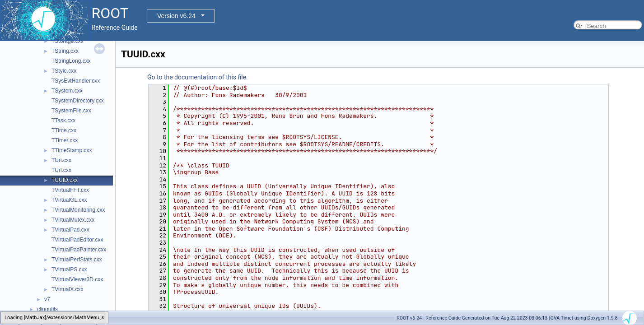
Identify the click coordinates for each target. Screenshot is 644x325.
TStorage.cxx (68, 41)
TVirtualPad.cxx (70, 230)
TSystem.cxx (67, 91)
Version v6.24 (176, 16)
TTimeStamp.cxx (72, 150)
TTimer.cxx (65, 140)
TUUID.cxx (65, 180)
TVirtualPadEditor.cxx (77, 240)
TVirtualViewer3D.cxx (77, 279)
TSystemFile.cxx (71, 111)
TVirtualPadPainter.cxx (79, 250)
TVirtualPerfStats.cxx (77, 260)
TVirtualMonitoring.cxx (78, 210)
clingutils (47, 309)
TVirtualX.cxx (67, 289)
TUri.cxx (61, 160)
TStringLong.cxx (71, 61)
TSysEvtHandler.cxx (76, 81)
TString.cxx (65, 51)
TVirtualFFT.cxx (70, 190)
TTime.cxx (64, 130)
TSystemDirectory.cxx (78, 101)
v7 (47, 299)
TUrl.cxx (61, 170)
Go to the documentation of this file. (198, 77)
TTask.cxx (63, 121)
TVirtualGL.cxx (69, 200)
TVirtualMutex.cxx (73, 220)
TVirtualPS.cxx (69, 269)
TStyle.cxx (64, 71)
